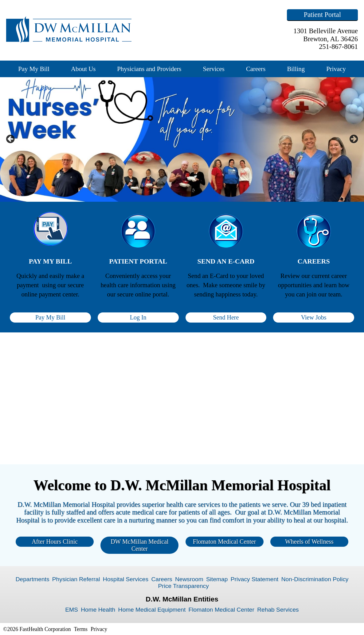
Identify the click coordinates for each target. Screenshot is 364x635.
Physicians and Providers (149, 69)
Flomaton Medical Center (225, 542)
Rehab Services (278, 610)
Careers (256, 69)
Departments (33, 579)
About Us (83, 69)
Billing (296, 69)
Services (213, 69)
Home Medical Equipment (152, 610)
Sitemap (217, 579)
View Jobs (314, 317)
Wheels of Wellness (309, 542)
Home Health (98, 610)
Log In (138, 317)
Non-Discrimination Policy (315, 579)
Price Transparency (184, 586)
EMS (72, 610)
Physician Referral (76, 579)
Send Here (226, 317)
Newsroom (189, 579)
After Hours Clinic (55, 542)
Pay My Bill (34, 69)
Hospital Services (126, 579)
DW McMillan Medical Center (139, 545)
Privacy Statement (255, 579)
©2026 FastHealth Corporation (37, 629)
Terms (81, 629)
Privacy (336, 69)
